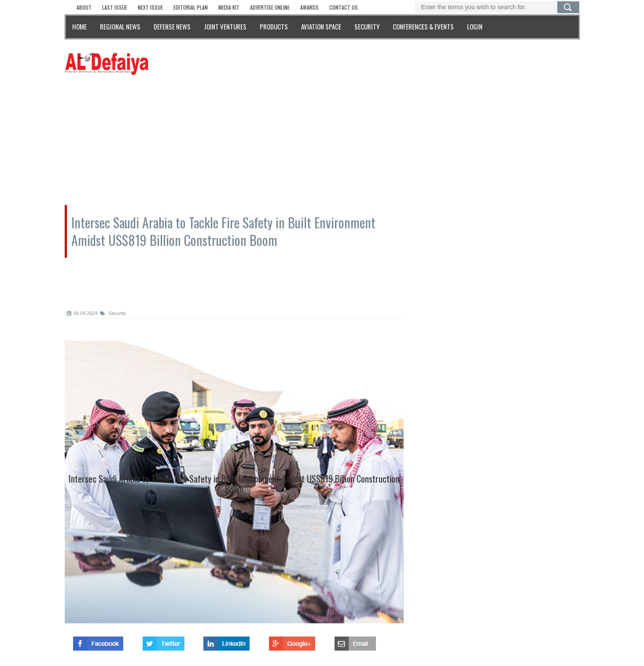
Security (113, 313)
